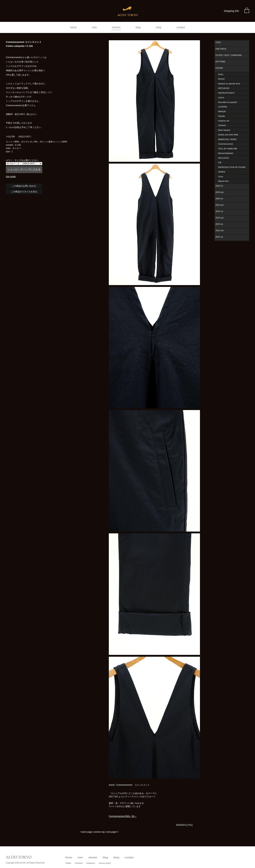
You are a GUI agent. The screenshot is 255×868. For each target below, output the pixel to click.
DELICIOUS (224, 158)
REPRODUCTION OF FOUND (232, 167)
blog (138, 27)
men (94, 27)
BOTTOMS (220, 62)
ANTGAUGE (224, 88)
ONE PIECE (221, 49)
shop (159, 27)
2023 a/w (220, 218)
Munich (221, 79)
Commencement (226, 144)
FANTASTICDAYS (226, 93)
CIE (220, 162)
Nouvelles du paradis (228, 102)
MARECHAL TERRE (227, 139)
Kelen (221, 74)
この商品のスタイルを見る (24, 192)
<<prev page (86, 832)
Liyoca (221, 97)
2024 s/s (219, 211)
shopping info (231, 11)
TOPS (218, 42)
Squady (222, 116)
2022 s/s (219, 237)
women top (99, 832)
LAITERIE (223, 107)
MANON (222, 111)
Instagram (91, 863)
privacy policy (105, 863)
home (73, 27)
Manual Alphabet (226, 153)
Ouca (221, 177)
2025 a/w (220, 192)
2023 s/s (219, 224)
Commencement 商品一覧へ (123, 816)
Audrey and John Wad (228, 135)
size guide (11, 177)
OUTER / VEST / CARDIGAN (228, 55)
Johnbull (222, 125)
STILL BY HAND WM (228, 149)
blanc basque (224, 130)
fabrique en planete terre (229, 84)
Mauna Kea (223, 181)
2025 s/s (219, 199)
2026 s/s (219, 186)
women (116, 27)
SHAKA (222, 172)
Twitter (68, 863)
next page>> (113, 832)
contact (181, 27)
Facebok (79, 863)
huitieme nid (224, 121)
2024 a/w (220, 205)
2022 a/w (220, 230)
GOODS (219, 68)
